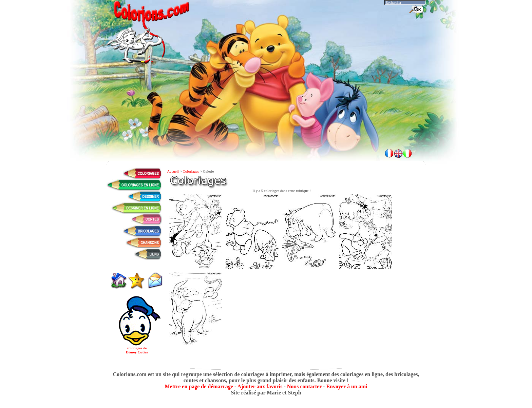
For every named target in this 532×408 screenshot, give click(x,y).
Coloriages (191, 171)
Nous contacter (304, 386)
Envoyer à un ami (347, 386)
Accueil (173, 171)
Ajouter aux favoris (260, 386)
